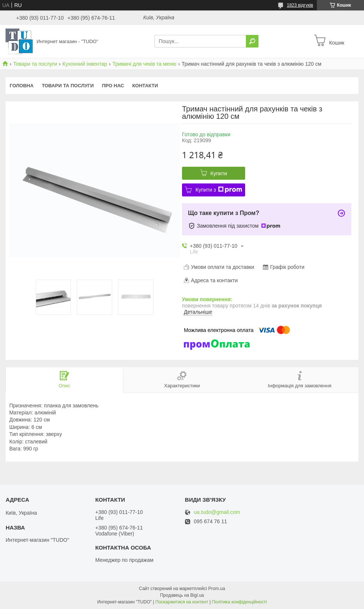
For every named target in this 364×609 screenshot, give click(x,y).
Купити (219, 173)
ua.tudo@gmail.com (217, 512)
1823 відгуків (300, 5)
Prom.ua (217, 589)
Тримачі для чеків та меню (144, 64)
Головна (22, 86)
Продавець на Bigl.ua (182, 595)
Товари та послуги (35, 64)
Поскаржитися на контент (182, 602)
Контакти (145, 86)
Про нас (113, 86)
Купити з (219, 190)
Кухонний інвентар (85, 64)
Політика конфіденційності (239, 602)
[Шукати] (252, 41)
